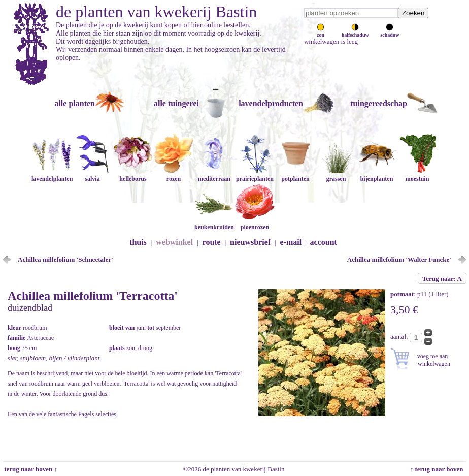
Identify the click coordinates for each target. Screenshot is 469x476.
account (324, 242)
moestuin (417, 175)
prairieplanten (255, 175)
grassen (336, 175)
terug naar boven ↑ (30, 469)
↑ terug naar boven (438, 469)
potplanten (295, 175)
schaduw (390, 32)
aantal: (400, 337)
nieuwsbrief (250, 242)
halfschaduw (355, 32)
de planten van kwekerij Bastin (156, 12)
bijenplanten (377, 175)
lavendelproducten (271, 103)
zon (321, 32)
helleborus (133, 175)
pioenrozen (255, 223)
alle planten (75, 103)
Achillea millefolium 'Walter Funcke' (399, 259)
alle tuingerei (176, 103)
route (212, 242)
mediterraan (214, 175)
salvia (92, 175)
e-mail (291, 242)
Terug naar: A (442, 279)
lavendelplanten (52, 175)
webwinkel (174, 242)
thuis (138, 242)
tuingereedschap (379, 103)
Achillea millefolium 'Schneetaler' (65, 259)
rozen (174, 175)
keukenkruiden (214, 223)
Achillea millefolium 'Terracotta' (93, 296)
